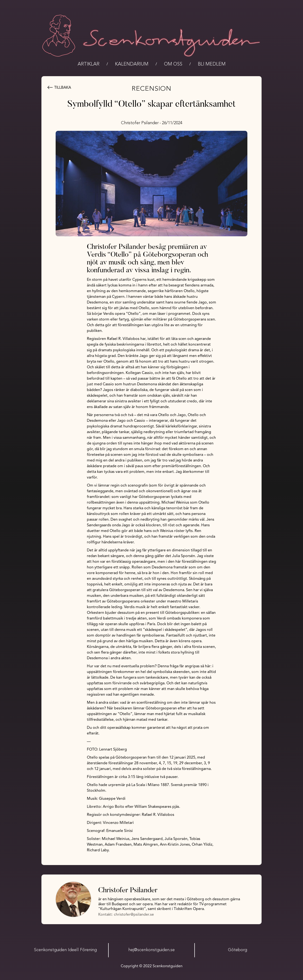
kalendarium (132, 64)
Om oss (173, 64)
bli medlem (212, 64)
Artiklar (89, 64)
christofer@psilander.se (134, 915)
